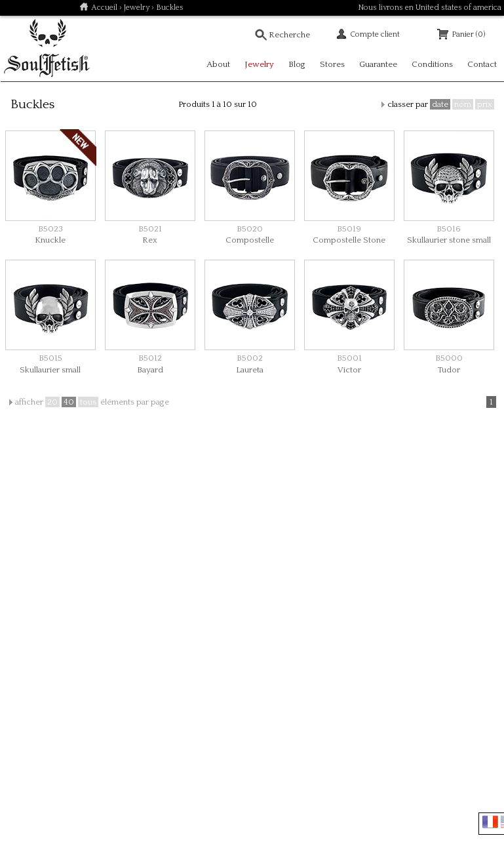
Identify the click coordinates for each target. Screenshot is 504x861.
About (218, 64)
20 (52, 402)
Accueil (104, 8)
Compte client (375, 34)
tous (88, 402)
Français (490, 822)
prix (485, 104)
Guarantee (378, 64)
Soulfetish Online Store (47, 49)
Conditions (432, 64)
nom (463, 104)
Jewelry (137, 8)
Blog (297, 64)
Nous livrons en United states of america (430, 8)
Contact (482, 64)
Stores (332, 64)
